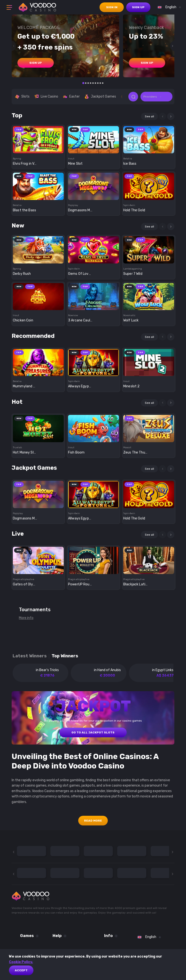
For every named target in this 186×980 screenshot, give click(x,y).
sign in (112, 7)
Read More (93, 821)
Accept (21, 970)
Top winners (65, 656)
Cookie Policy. (21, 962)
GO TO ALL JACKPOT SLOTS (93, 732)
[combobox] (168, 7)
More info (26, 618)
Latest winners (30, 656)
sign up (138, 7)
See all (149, 116)
